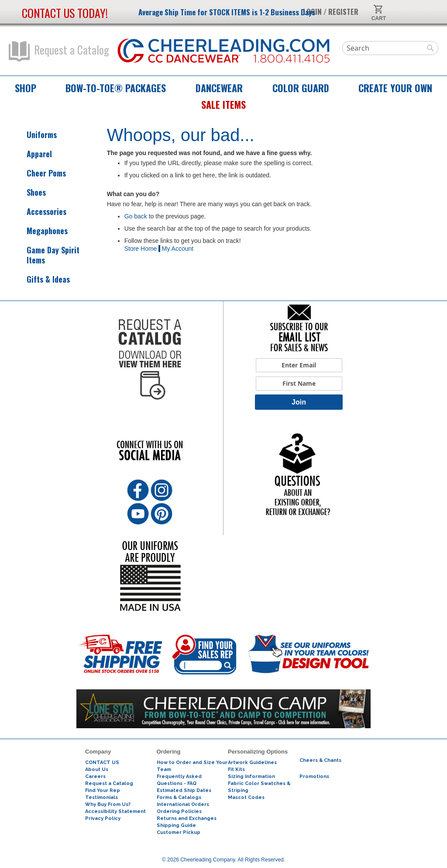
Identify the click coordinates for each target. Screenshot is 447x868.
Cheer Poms (38, 173)
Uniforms (34, 135)
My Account (178, 249)
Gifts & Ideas (40, 279)
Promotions (314, 776)
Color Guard (301, 88)
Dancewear (219, 88)
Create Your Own (395, 88)
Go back (136, 216)
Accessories (39, 212)
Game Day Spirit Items (45, 255)
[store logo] (224, 51)
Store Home (141, 249)
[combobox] (390, 48)
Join (299, 402)
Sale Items (223, 104)
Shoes (28, 192)
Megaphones (39, 231)
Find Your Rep (103, 790)
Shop (26, 88)
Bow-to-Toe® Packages (116, 88)
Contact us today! (65, 13)
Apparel (31, 154)
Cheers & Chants (320, 760)
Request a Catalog (59, 52)
